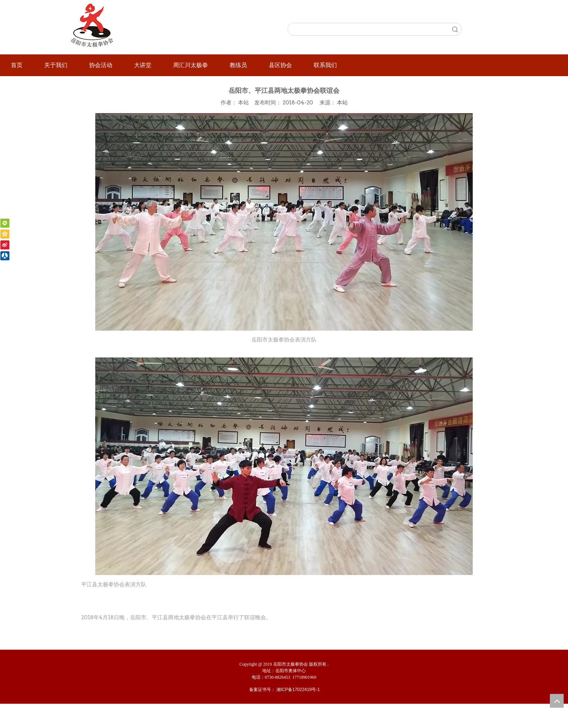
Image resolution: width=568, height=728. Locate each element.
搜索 (455, 29)
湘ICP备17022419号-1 (298, 690)
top (557, 701)
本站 (342, 102)
